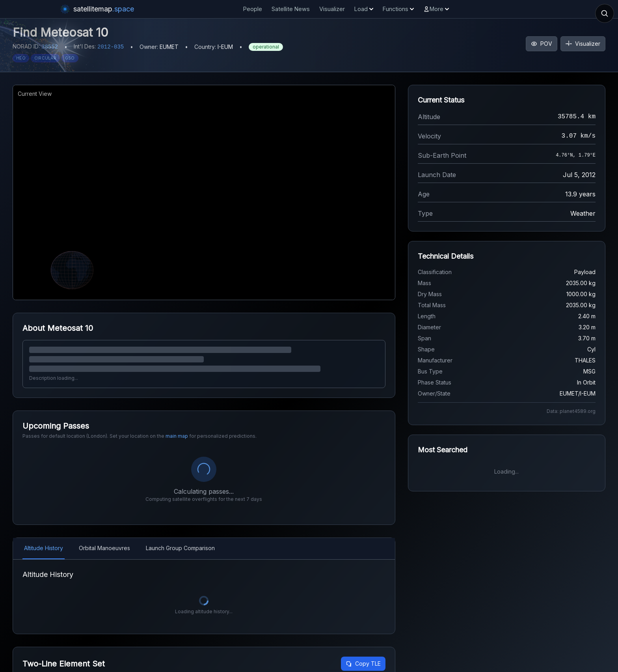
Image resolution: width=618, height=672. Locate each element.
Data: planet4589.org (571, 411)
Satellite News (291, 9)
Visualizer (332, 9)
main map (177, 436)
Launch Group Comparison (180, 548)
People (253, 9)
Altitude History (44, 548)
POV (542, 44)
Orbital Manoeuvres (104, 548)
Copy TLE (363, 664)
